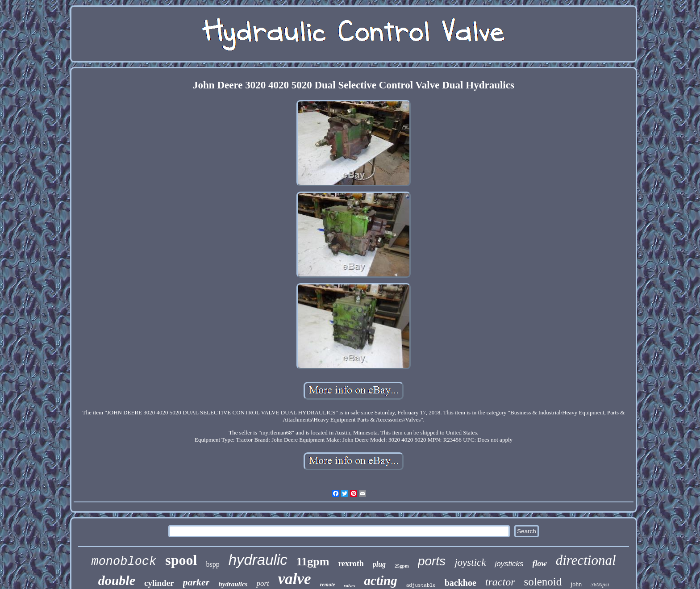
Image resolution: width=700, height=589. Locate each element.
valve (295, 579)
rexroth (351, 564)
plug (379, 564)
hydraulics (233, 584)
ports (432, 561)
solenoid (543, 582)
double (117, 580)
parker (196, 582)
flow (540, 564)
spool (181, 560)
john (576, 584)
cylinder (159, 583)
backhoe (460, 583)
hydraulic (258, 560)
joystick (470, 562)
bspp (212, 564)
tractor (500, 582)
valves (350, 586)
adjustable (421, 585)
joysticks (509, 564)
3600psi (600, 584)
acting (381, 581)
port (262, 583)
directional (586, 560)
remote (328, 585)
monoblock (124, 562)
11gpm (313, 562)
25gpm (402, 566)
